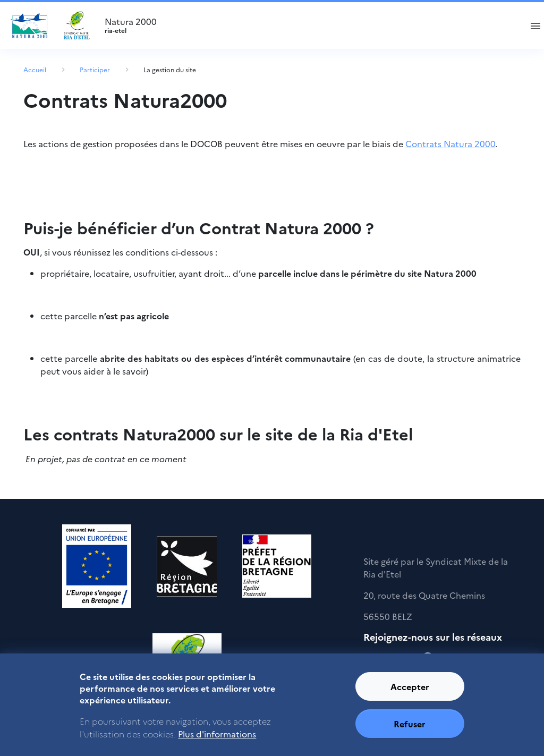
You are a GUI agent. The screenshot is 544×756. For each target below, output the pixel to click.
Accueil (35, 69)
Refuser (410, 730)
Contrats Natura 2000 (450, 143)
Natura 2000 (308, 26)
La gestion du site (170, 69)
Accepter (410, 693)
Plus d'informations (217, 741)
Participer (95, 69)
